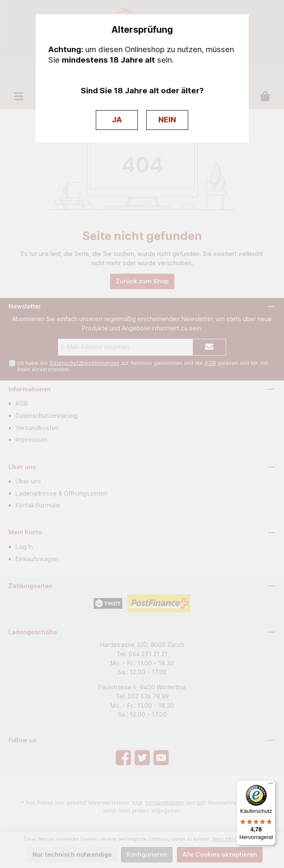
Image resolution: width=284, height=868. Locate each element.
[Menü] (271, 785)
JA (117, 120)
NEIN (167, 120)
